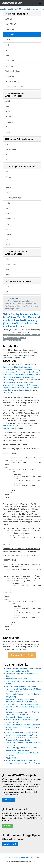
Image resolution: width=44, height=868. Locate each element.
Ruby (7, 182)
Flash (8, 132)
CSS (7, 106)
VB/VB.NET (10, 35)
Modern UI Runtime (13, 82)
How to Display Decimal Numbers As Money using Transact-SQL (22, 377)
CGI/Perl (9, 234)
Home (7, 298)
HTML (8, 111)
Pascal (8, 245)
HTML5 (8, 117)
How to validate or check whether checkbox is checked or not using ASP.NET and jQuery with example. (23, 707)
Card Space (10, 61)
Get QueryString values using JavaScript (21, 686)
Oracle (8, 160)
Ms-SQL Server (11, 149)
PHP (7, 172)
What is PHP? (11, 758)
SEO (7, 287)
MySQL (8, 155)
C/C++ (8, 208)
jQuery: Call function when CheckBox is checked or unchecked (20, 367)
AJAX (8, 101)
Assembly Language (13, 198)
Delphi (8, 224)
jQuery (8, 127)
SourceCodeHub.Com (12, 3)
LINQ (7, 45)
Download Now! (10, 844)
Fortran (8, 229)
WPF (7, 55)
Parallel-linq (10, 76)
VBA (7, 292)
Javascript (9, 122)
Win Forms (10, 66)
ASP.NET (9, 19)
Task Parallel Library (13, 71)
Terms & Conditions (13, 857)
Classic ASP (10, 219)
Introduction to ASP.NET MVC (17, 679)
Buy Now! (7, 826)
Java (7, 240)
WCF (7, 50)
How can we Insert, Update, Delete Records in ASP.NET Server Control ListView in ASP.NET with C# (23, 727)
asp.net (15, 298)
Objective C (10, 187)
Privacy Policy (26, 857)
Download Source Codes (22, 655)
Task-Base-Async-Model (14, 87)
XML (7, 193)
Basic (8, 203)
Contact (36, 857)
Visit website (9, 799)
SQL (7, 144)
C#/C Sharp (10, 29)
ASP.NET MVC (11, 24)
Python (8, 177)
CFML (8, 214)
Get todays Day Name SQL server (18, 717)
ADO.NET (9, 40)
